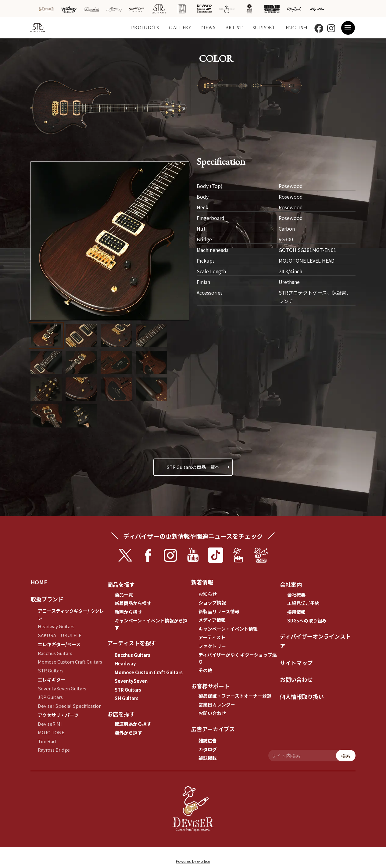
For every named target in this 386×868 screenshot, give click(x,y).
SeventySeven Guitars (62, 688)
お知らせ (208, 594)
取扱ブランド (47, 599)
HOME (39, 582)
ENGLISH (297, 28)
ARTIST (234, 28)
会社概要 (296, 595)
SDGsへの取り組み (307, 620)
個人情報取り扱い (302, 696)
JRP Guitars (50, 697)
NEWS (208, 28)
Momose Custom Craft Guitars (70, 662)
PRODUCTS (145, 28)
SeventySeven (131, 681)
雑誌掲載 (208, 758)
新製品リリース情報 (219, 611)
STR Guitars (51, 670)
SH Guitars (127, 698)
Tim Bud (47, 741)
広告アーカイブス (213, 729)
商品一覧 (124, 595)
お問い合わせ (212, 713)
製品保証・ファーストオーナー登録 (235, 696)
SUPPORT (264, 28)
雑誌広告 (208, 740)
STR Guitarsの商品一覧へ (193, 467)
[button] (170, 242)
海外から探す (128, 733)
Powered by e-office (193, 861)
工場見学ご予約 (303, 603)
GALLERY (180, 28)
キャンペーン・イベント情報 (228, 629)
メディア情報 (212, 620)
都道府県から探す (133, 724)
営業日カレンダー (217, 705)
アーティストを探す (132, 643)
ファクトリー (212, 646)
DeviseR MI (50, 724)
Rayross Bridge (54, 750)
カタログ (208, 749)
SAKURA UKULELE (60, 635)
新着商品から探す (133, 603)
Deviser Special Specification (70, 706)
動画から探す (128, 612)
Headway (125, 663)
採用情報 (296, 612)
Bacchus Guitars (55, 653)
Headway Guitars (56, 626)
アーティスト (212, 637)
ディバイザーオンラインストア (315, 641)
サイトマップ (296, 663)
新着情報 (202, 582)
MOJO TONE (51, 732)
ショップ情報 (212, 602)
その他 (205, 670)
